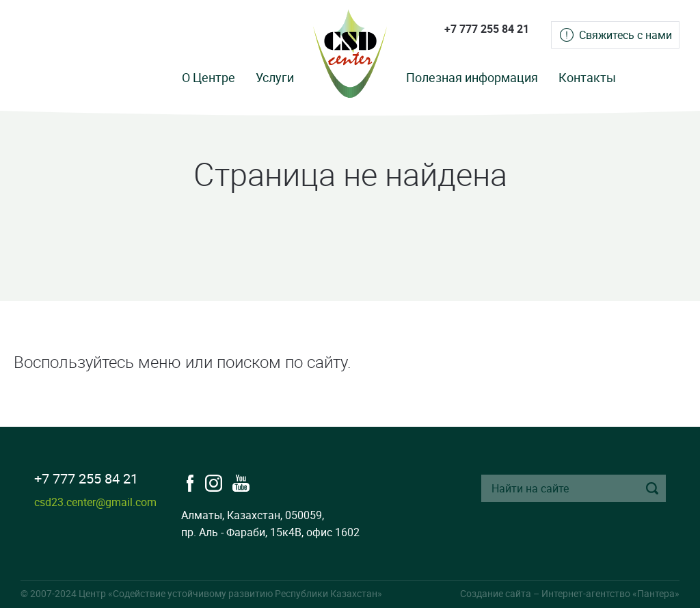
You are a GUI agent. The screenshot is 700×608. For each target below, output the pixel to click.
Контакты (587, 77)
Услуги (275, 77)
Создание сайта (496, 593)
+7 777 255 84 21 (487, 29)
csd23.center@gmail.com (95, 502)
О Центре (208, 77)
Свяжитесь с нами (625, 35)
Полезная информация (472, 77)
